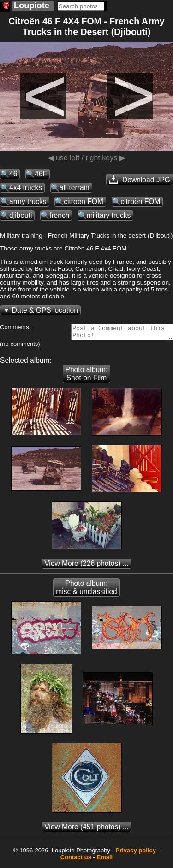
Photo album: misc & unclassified (86, 590)
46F (41, 174)
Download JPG (140, 179)
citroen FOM (84, 201)
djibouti (21, 215)
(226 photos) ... (86, 566)
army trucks (28, 201)
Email (105, 860)
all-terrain (75, 188)
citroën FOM (141, 201)
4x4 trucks (26, 188)
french (59, 215)
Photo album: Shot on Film (87, 376)
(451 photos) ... (86, 830)
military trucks (109, 215)
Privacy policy (135, 853)
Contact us (76, 860)
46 (13, 174)
